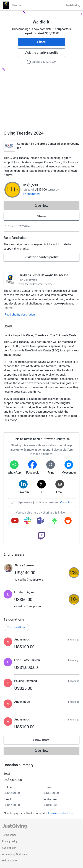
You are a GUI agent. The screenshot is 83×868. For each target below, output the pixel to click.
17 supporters (32, 194)
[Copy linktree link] (54, 522)
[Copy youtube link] (15, 521)
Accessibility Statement (15, 854)
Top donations (16, 627)
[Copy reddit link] (68, 521)
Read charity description (20, 315)
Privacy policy (10, 841)
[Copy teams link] (41, 521)
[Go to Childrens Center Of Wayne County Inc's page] (10, 279)
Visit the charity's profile (41, 53)
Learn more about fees (61, 813)
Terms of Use (9, 835)
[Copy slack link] (28, 521)
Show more (45, 741)
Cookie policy (9, 848)
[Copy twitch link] (41, 536)
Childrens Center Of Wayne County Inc (43, 275)
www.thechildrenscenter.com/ (35, 284)
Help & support (10, 861)
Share (41, 42)
